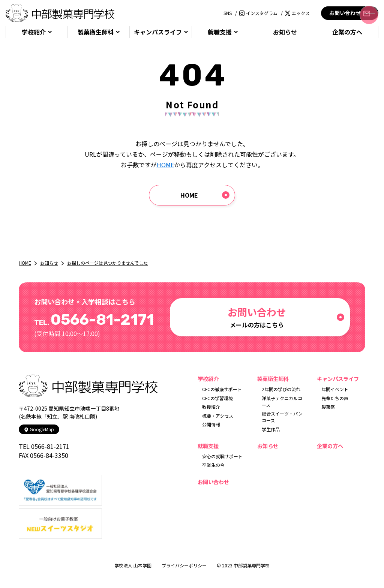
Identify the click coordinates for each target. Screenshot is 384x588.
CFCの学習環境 (217, 398)
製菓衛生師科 (96, 32)
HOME (165, 165)
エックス (297, 13)
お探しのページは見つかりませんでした (107, 263)
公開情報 (211, 424)
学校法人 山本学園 (133, 565)
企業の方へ (347, 32)
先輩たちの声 (335, 398)
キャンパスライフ (158, 32)
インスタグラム (258, 13)
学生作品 (271, 429)
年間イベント (335, 389)
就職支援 (220, 32)
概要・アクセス (218, 416)
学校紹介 (34, 32)
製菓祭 (328, 407)
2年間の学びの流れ (281, 389)
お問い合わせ (350, 13)
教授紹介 (211, 407)
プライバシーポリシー (184, 565)
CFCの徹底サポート (222, 389)
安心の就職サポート (222, 456)
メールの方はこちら (257, 317)
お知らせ (285, 32)
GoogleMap (39, 429)
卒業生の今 (213, 465)
